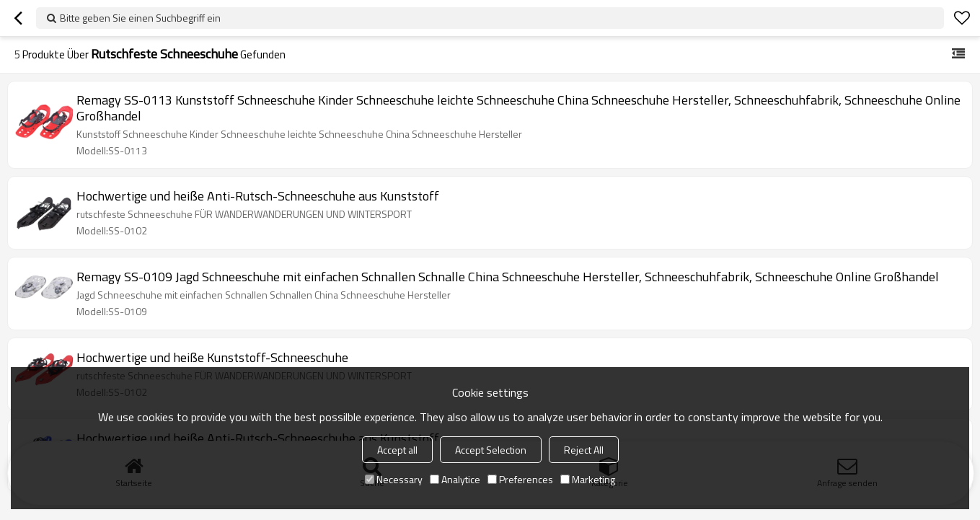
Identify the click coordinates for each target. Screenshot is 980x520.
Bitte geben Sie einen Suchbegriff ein (140, 18)
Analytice (455, 479)
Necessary (394, 479)
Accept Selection (491, 450)
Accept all (397, 450)
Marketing (588, 479)
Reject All (584, 450)
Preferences (520, 479)
